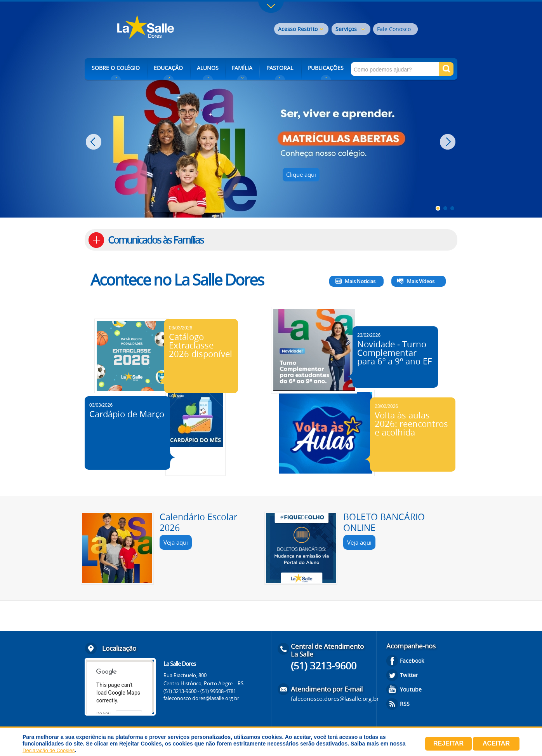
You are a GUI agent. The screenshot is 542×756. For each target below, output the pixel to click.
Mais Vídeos (421, 281)
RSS (405, 704)
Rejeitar (448, 743)
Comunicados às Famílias (156, 240)
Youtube (411, 689)
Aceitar (496, 743)
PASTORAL (280, 68)
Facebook (412, 661)
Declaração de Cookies (49, 750)
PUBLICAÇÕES (326, 68)
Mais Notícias (360, 281)
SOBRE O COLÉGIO (116, 68)
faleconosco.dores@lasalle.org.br (201, 698)
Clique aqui (301, 174)
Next (449, 142)
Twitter (409, 675)
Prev (95, 142)
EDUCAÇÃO (168, 68)
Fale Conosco (394, 29)
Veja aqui (176, 542)
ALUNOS (208, 68)
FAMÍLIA (242, 68)
